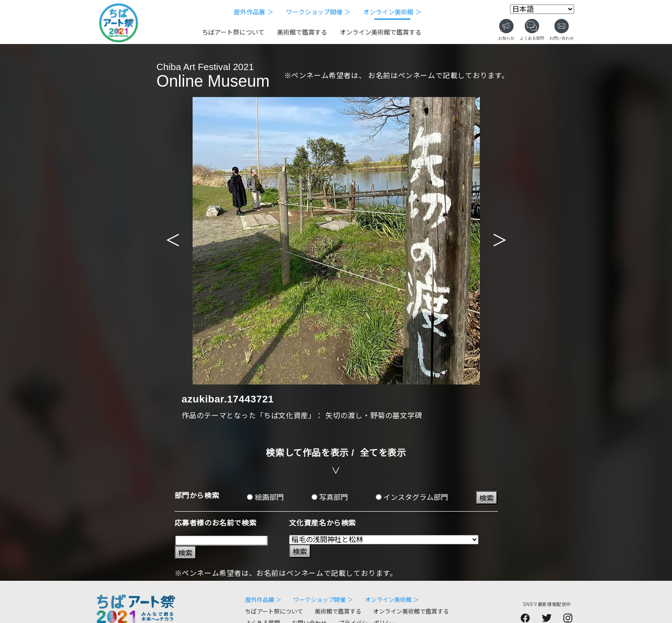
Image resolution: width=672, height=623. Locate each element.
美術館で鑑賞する (302, 32)
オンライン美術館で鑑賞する (381, 32)
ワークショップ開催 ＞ (318, 12)
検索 (487, 498)
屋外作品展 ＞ (254, 12)
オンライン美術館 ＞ (392, 12)
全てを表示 (383, 453)
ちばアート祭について (233, 32)
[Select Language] (542, 9)
